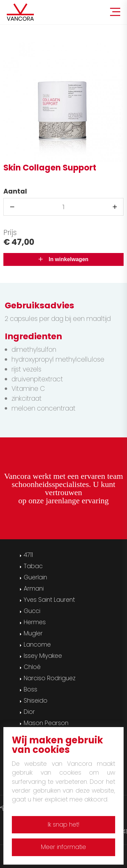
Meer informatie (63, 847)
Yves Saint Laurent (49, 600)
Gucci (32, 611)
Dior (29, 712)
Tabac (33, 566)
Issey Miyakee (43, 656)
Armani (34, 589)
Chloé (32, 667)
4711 (28, 555)
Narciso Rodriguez (50, 678)
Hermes (35, 622)
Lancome (37, 645)
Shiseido (36, 701)
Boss (30, 689)
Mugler (33, 633)
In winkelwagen (63, 259)
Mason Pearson (46, 723)
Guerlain (35, 577)
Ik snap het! (63, 825)
